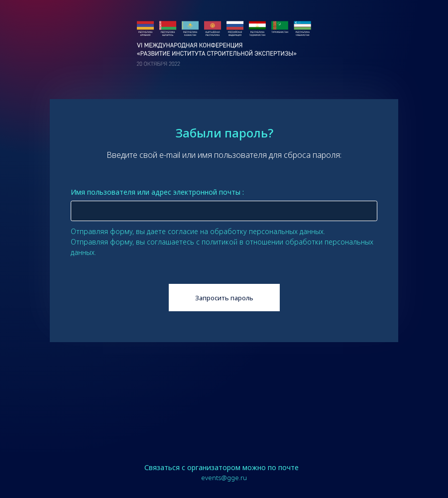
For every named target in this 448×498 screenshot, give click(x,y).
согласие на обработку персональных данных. (246, 231)
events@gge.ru (224, 478)
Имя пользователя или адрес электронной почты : (157, 192)
